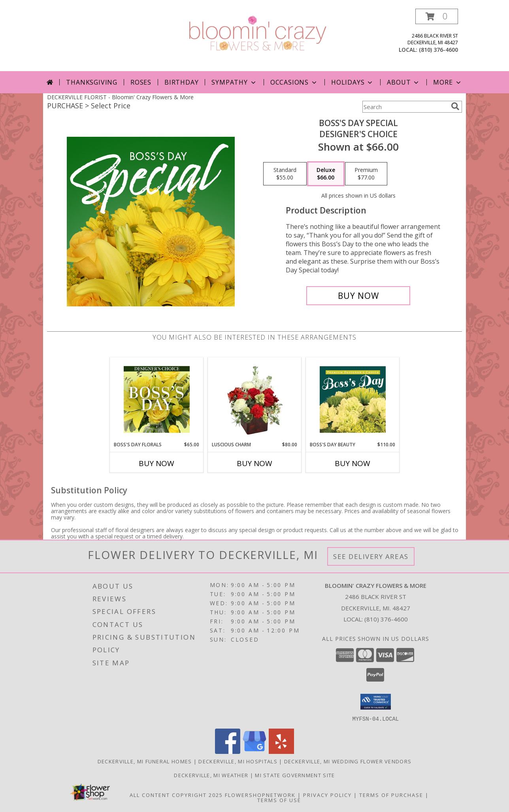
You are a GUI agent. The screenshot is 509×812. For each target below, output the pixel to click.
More (448, 82)
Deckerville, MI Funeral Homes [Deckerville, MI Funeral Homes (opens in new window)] (145, 761)
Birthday (181, 82)
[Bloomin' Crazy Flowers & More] (257, 33)
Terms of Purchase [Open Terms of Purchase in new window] (391, 795)
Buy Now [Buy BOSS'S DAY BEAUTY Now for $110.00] (353, 463)
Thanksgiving (92, 82)
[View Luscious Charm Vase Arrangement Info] (255, 399)
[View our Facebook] (228, 751)
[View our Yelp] (281, 751)
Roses (141, 82)
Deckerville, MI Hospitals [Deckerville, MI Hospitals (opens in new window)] (238, 761)
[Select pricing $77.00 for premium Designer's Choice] (366, 174)
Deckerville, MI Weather (211, 775)
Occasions (294, 82)
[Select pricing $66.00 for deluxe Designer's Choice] (326, 174)
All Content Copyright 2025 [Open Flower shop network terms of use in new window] (176, 795)
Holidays (353, 82)
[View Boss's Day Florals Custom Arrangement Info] (157, 399)
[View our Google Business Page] (254, 751)
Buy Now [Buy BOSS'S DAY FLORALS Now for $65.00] (156, 463)
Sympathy (234, 82)
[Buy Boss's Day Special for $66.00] (358, 296)
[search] (455, 106)
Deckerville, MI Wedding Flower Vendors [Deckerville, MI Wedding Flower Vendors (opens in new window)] (348, 761)
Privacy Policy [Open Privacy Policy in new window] (327, 795)
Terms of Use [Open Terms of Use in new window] (279, 800)
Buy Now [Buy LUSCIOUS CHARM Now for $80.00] (254, 463)
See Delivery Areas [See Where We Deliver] (371, 556)
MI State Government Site (295, 775)
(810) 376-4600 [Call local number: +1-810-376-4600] (438, 50)
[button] (437, 16)
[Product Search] (405, 107)
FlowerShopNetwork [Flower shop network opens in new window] (260, 795)
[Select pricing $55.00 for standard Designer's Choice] (285, 174)
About (403, 82)
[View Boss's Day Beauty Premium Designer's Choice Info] (353, 399)
